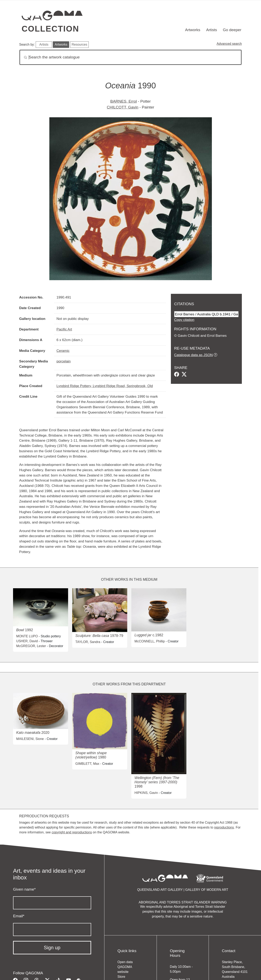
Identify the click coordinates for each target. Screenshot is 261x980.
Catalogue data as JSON (193, 355)
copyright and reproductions (72, 832)
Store (121, 977)
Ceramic (63, 351)
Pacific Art (64, 329)
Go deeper (232, 30)
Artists (212, 30)
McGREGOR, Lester (31, 646)
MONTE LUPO (27, 636)
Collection (50, 29)
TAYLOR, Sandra (88, 642)
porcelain (64, 361)
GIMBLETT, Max (87, 764)
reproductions (224, 827)
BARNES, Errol (124, 101)
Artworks (193, 30)
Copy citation (184, 320)
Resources (79, 44)
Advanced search (229, 44)
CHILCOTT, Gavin (123, 107)
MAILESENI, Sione (30, 739)
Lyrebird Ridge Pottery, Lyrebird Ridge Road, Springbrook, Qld (105, 386)
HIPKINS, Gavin (146, 793)
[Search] (130, 57)
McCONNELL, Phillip (150, 641)
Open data (125, 962)
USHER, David (27, 641)
